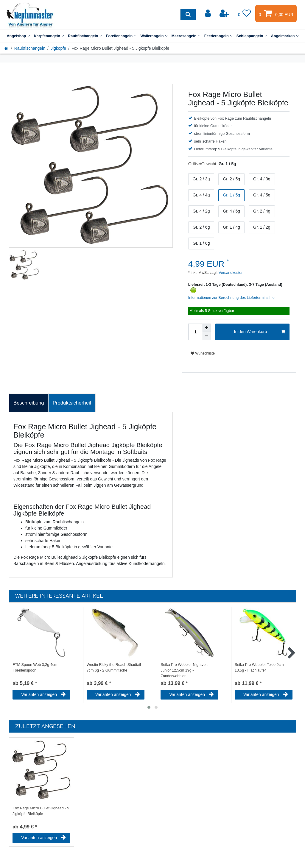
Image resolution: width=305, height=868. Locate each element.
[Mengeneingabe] (195, 332)
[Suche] (188, 14)
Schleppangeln (252, 36)
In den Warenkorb (260, 332)
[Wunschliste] (245, 13)
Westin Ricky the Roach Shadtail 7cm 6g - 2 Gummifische (114, 668)
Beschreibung (29, 403)
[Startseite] (7, 48)
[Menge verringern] (207, 336)
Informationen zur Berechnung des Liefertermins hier (232, 298)
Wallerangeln (154, 36)
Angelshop (18, 36)
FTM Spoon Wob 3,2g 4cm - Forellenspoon (36, 668)
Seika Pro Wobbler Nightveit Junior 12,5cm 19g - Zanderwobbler (184, 670)
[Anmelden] (208, 13)
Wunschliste (203, 353)
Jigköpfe (58, 48)
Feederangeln (218, 36)
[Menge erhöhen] (207, 328)
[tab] (29, 403)
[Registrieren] (225, 13)
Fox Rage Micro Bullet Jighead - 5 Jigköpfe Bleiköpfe (41, 811)
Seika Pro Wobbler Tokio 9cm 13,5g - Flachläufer (259, 668)
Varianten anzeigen (43, 694)
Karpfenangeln (49, 36)
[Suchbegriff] (123, 14)
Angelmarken (285, 36)
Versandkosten (231, 273)
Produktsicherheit (72, 403)
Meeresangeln (186, 36)
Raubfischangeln (85, 36)
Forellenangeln (121, 36)
